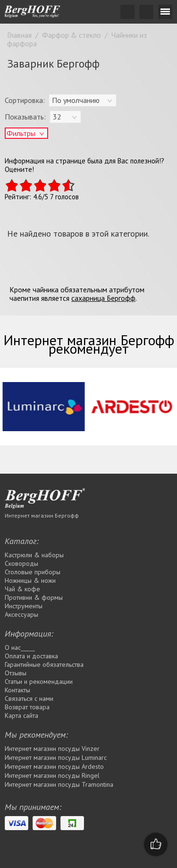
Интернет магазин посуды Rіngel (52, 775)
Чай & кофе (22, 589)
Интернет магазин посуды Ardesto (54, 766)
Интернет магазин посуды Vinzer (52, 749)
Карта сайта (21, 715)
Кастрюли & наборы (34, 555)
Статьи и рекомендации (39, 681)
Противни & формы (34, 597)
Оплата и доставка (31, 656)
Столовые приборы (33, 572)
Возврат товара (27, 707)
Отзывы (16, 673)
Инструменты (24, 606)
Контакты (17, 690)
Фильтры (21, 133)
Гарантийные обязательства (44, 664)
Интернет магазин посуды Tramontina (59, 784)
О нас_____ (20, 647)
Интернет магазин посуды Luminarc (56, 757)
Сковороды (21, 563)
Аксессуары (21, 614)
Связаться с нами (29, 698)
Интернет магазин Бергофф (42, 515)
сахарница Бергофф (103, 298)
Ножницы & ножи (30, 580)
